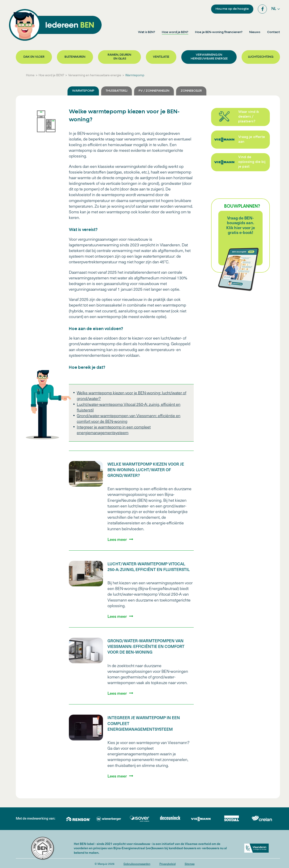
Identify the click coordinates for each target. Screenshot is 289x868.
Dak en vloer (34, 57)
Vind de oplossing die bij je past (252, 162)
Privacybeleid (168, 864)
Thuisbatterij (117, 91)
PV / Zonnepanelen (154, 91)
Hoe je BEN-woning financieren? (219, 32)
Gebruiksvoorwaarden (137, 864)
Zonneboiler (191, 91)
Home (30, 75)
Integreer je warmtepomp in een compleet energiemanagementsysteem (114, 430)
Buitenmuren (75, 57)
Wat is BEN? (147, 32)
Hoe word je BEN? (175, 32)
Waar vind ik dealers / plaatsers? (249, 117)
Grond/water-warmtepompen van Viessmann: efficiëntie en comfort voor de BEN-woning (146, 646)
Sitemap (190, 864)
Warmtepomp (135, 75)
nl (274, 9)
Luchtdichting (261, 57)
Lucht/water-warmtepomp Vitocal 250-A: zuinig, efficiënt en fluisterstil (149, 566)
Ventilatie (161, 57)
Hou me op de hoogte (232, 9)
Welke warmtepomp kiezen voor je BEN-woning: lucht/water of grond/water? (146, 470)
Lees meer (117, 539)
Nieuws (255, 32)
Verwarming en (209, 57)
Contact (274, 32)
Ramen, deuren (119, 57)
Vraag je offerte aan (252, 140)
